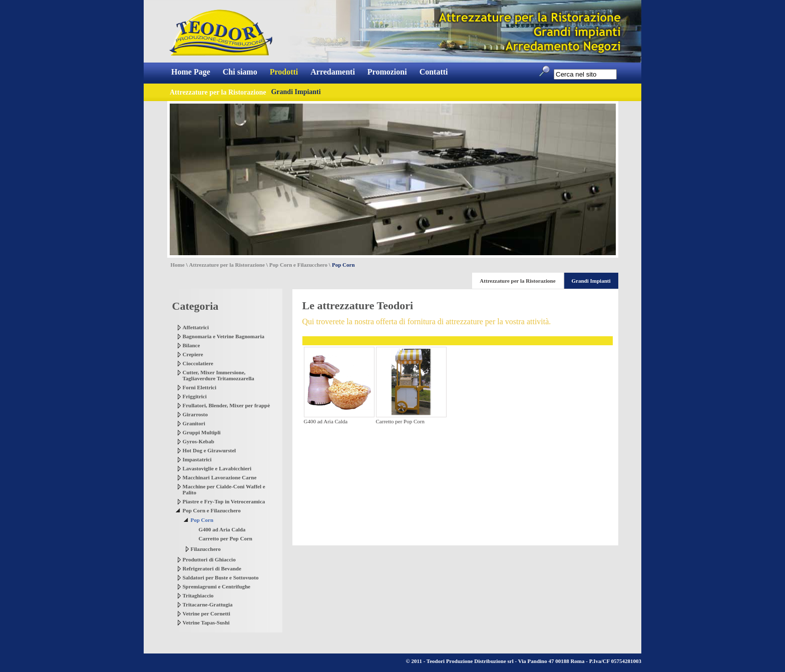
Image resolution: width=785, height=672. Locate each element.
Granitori (194, 423)
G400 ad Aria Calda (222, 529)
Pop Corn (202, 520)
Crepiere (193, 354)
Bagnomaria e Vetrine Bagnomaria (224, 336)
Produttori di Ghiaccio (209, 559)
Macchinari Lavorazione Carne (220, 477)
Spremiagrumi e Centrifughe (217, 586)
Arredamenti (333, 72)
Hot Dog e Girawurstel (210, 450)
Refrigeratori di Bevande (212, 568)
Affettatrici (196, 327)
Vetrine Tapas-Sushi (206, 622)
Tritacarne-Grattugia (208, 604)
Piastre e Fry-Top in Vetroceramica (224, 501)
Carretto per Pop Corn (226, 538)
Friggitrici (195, 396)
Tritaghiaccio (198, 595)
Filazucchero (206, 549)
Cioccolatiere (198, 363)
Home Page (191, 72)
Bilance (191, 345)
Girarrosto (195, 414)
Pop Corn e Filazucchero (298, 265)
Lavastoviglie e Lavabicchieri (217, 468)
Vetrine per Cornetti (207, 613)
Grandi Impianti (296, 92)
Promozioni (387, 72)
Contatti (434, 72)
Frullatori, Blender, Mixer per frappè (227, 405)
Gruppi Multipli (202, 432)
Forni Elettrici (200, 387)
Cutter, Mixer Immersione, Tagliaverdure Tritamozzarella (219, 375)
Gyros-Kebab (199, 441)
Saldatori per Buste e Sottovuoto (221, 577)
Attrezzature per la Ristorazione (227, 265)
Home (178, 265)
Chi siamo (240, 72)
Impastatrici (197, 459)
